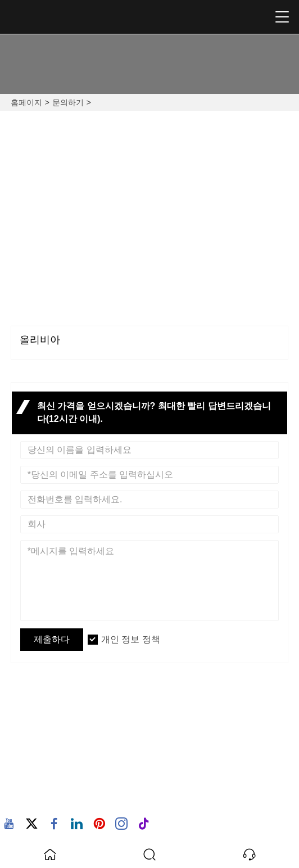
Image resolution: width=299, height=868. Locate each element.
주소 (38, 701)
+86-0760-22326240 (218, 291)
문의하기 (68, 102)
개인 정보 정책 (131, 639)
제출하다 (52, 639)
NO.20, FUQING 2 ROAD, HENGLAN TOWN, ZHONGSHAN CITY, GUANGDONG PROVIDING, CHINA (82, 212)
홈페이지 (26, 102)
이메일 (44, 750)
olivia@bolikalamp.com (219, 192)
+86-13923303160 (83, 291)
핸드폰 (44, 786)
